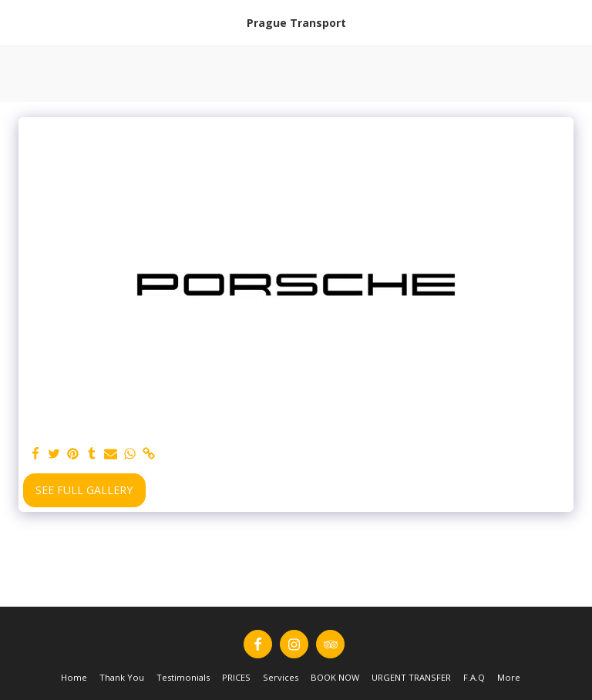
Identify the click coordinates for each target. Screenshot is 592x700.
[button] (17, 22)
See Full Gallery (84, 490)
